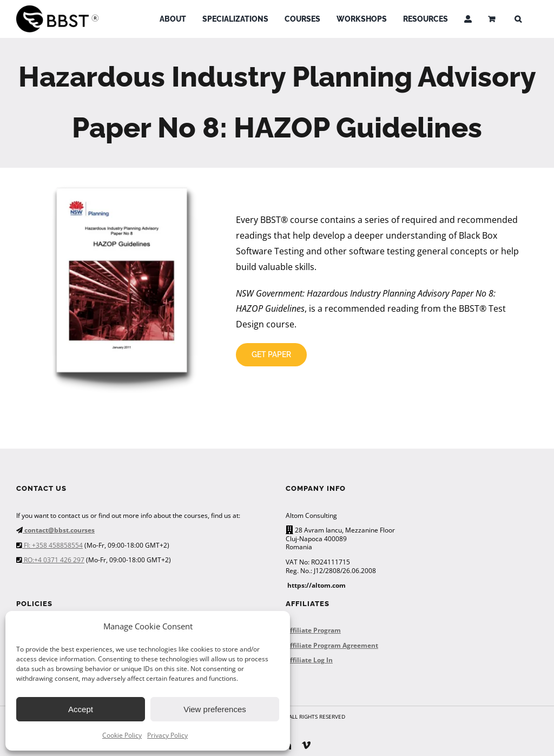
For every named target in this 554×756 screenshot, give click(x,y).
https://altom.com (316, 585)
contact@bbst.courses (59, 530)
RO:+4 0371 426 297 (53, 560)
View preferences (215, 709)
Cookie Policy (122, 735)
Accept (81, 709)
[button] (518, 19)
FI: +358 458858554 (52, 545)
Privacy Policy (167, 735)
